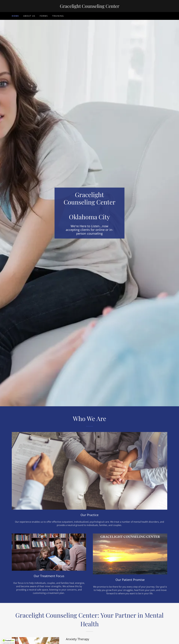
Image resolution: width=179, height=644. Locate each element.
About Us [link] (29, 16)
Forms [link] (44, 16)
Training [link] (58, 16)
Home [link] (15, 16)
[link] (89, 7)
